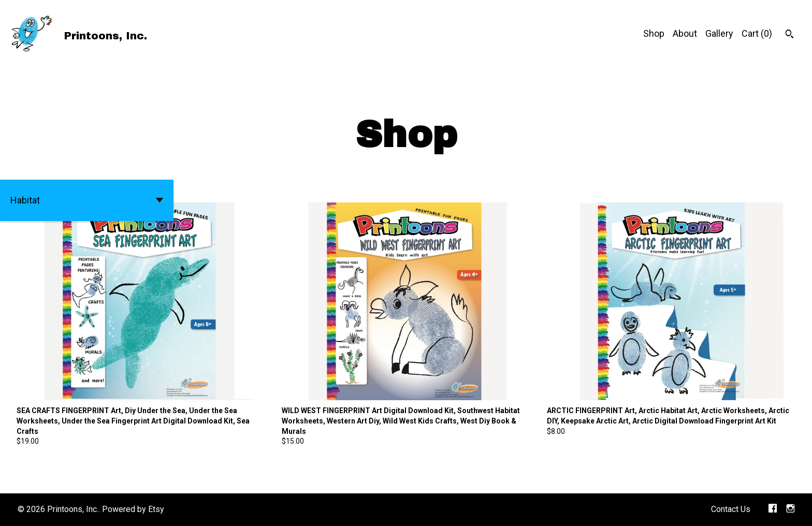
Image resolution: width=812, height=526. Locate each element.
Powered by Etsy (133, 509)
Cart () (757, 33)
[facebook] (773, 510)
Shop (654, 33)
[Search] (789, 35)
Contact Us (731, 509)
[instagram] (791, 510)
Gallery (719, 33)
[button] (87, 200)
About (685, 33)
